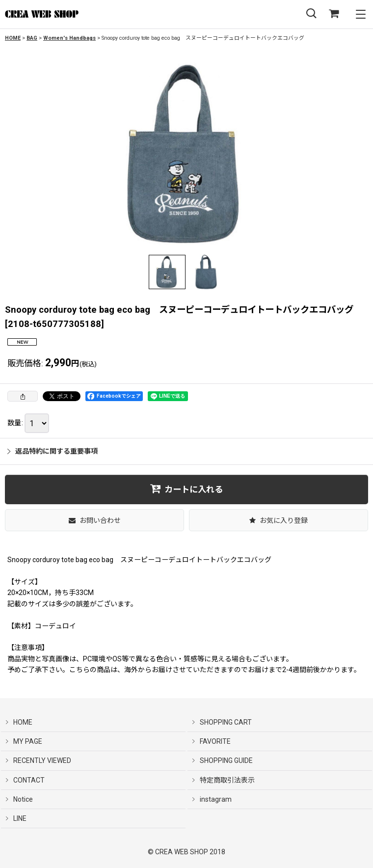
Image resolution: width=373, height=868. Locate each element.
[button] (311, 14)
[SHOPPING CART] (334, 14)
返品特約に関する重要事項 (53, 451)
